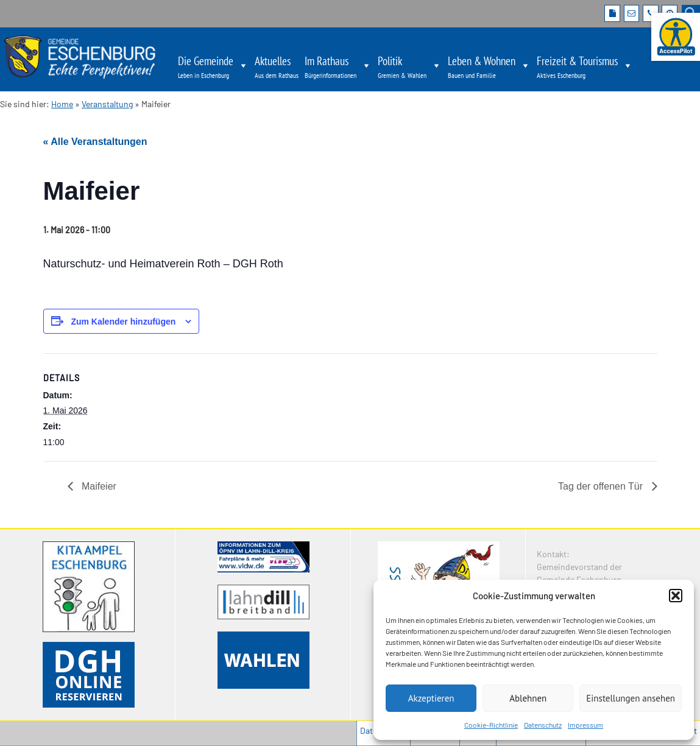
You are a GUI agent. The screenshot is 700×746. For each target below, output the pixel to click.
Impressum (585, 725)
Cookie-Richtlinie (491, 725)
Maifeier (98, 486)
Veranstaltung (107, 104)
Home (62, 104)
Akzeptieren (431, 698)
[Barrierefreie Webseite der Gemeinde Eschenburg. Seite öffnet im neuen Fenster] (676, 37)
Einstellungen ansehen (631, 698)
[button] (676, 596)
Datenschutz (543, 725)
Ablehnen (528, 698)
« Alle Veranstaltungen (95, 142)
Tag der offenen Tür (602, 486)
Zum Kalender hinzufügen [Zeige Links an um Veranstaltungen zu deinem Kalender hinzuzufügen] (123, 322)
